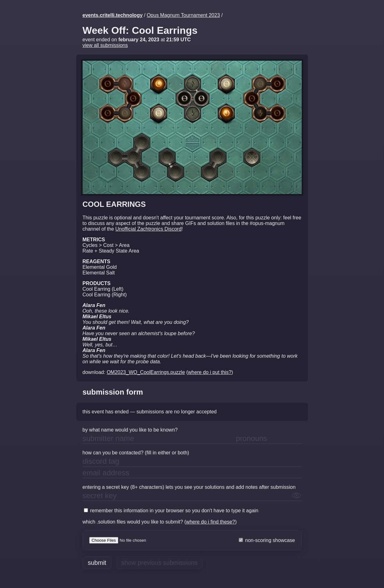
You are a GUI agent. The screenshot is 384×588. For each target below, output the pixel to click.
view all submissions (105, 45)
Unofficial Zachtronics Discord (148, 229)
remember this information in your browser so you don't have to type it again (171, 511)
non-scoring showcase (267, 540)
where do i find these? (210, 522)
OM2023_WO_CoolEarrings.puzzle (146, 372)
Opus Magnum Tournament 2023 (183, 15)
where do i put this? (210, 372)
